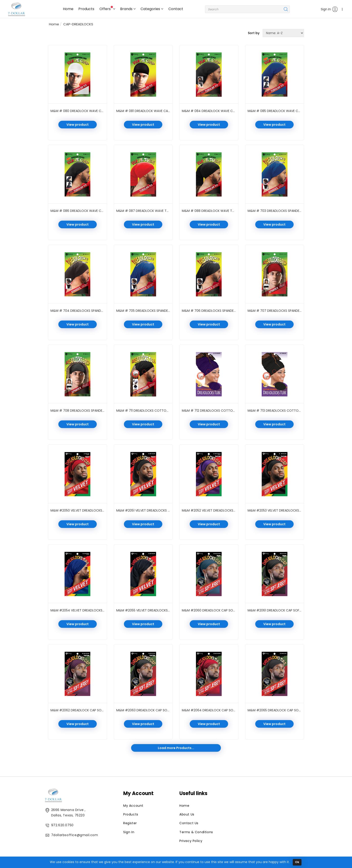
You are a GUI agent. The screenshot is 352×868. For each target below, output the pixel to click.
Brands (128, 9)
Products (86, 9)
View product (78, 125)
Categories (152, 9)
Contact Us (189, 823)
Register (130, 823)
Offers (107, 9)
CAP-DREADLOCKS (78, 24)
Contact (176, 9)
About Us (187, 814)
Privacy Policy (191, 841)
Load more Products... (176, 748)
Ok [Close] (297, 862)
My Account (133, 806)
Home (68, 9)
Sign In (329, 9)
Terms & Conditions (196, 832)
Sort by (254, 33)
